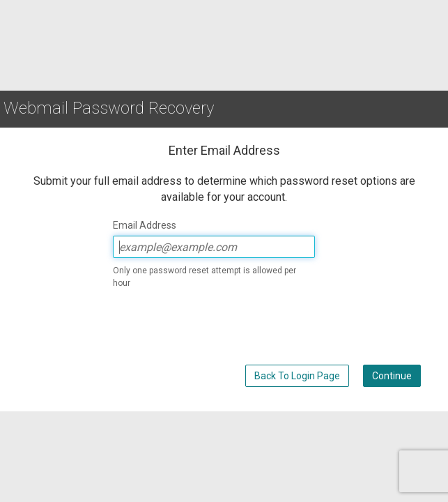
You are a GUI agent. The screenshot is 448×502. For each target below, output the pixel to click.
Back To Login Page (297, 376)
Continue (392, 376)
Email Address (145, 225)
